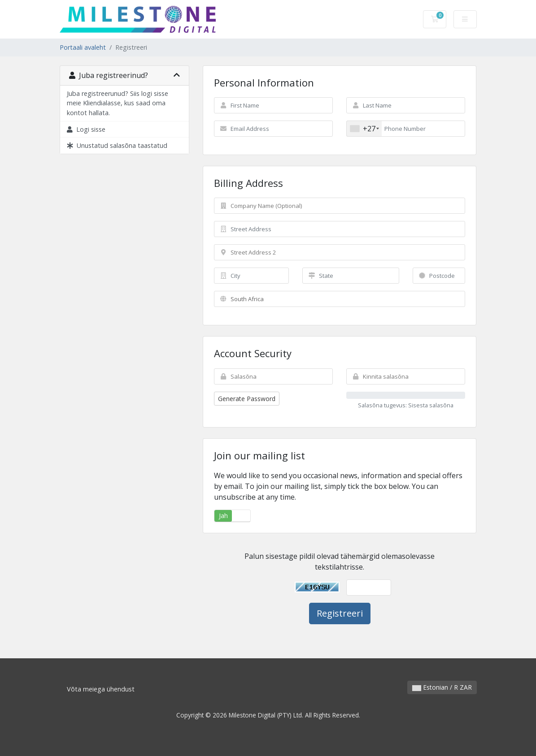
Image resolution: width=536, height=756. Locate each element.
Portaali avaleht (83, 47)
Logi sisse (86, 129)
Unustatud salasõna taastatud (117, 145)
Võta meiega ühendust (101, 689)
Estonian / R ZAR (442, 687)
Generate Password (247, 399)
